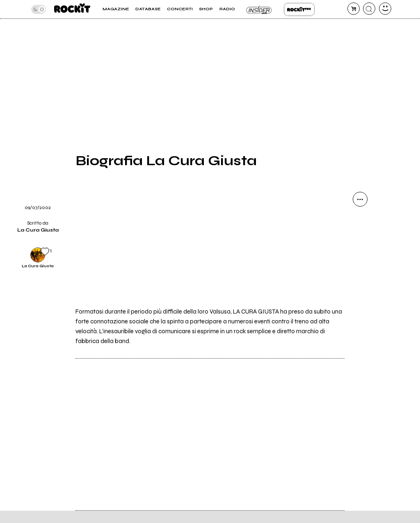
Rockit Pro (299, 9)
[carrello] (354, 9)
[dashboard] (385, 9)
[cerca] (369, 9)
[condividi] (360, 199)
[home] (72, 9)
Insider (259, 9)
